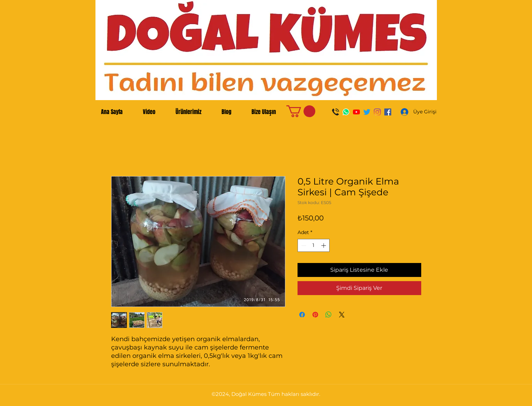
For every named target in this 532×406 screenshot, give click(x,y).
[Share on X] (342, 315)
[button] (301, 111)
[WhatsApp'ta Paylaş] (329, 315)
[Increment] (324, 245)
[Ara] (336, 112)
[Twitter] (367, 112)
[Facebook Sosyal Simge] (388, 112)
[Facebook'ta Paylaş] (302, 315)
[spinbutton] (314, 245)
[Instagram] (377, 112)
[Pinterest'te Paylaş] (315, 315)
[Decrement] (303, 245)
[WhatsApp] (346, 112)
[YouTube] (356, 112)
